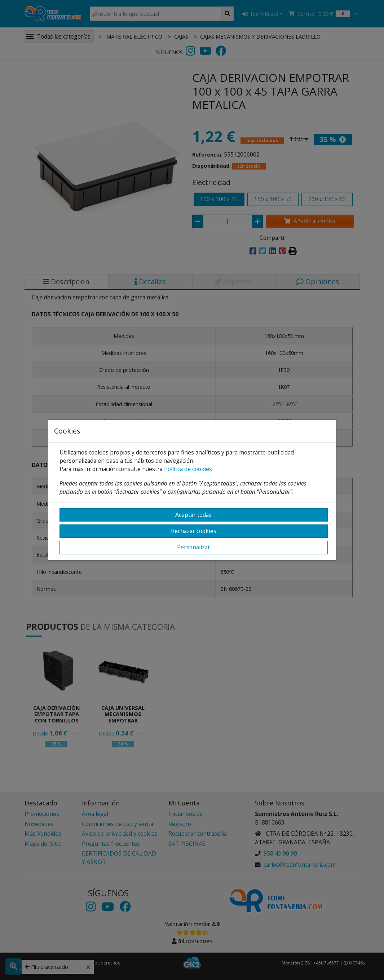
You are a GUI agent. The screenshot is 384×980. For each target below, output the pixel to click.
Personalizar (194, 547)
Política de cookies (188, 469)
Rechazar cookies (194, 531)
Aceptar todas (193, 515)
